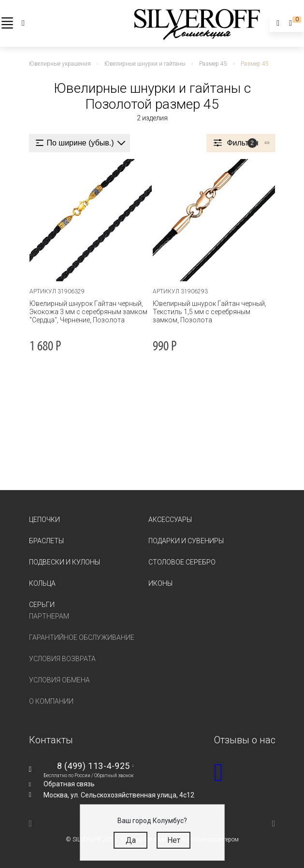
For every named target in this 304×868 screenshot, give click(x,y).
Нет (174, 840)
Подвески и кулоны (65, 562)
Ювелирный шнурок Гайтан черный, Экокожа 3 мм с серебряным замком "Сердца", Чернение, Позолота (88, 312)
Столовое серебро (182, 562)
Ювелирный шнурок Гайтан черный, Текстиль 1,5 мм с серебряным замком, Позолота (210, 312)
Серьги (42, 605)
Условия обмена (59, 680)
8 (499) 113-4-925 (94, 766)
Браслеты (46, 541)
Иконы (160, 583)
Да (131, 840)
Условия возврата (62, 659)
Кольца (42, 583)
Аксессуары (170, 520)
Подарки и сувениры (186, 541)
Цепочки (44, 520)
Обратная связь (69, 784)
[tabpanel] (91, 220)
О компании (51, 701)
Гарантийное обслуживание (82, 637)
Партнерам (49, 616)
